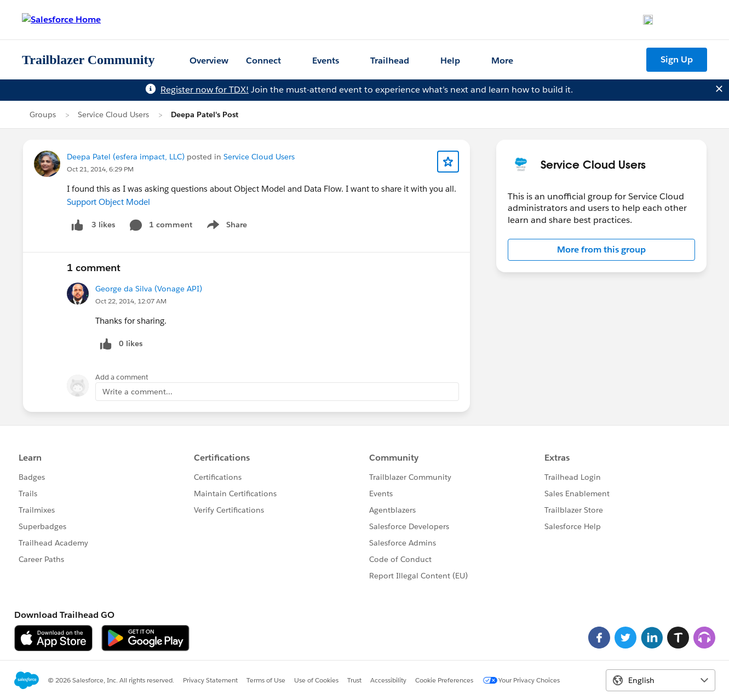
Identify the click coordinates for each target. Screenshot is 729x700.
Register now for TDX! (205, 90)
